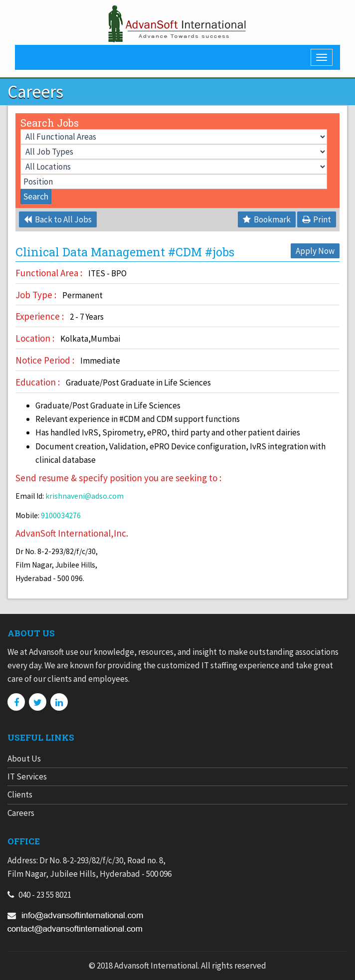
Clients (20, 794)
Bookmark (267, 219)
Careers (21, 813)
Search (36, 196)
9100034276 (61, 515)
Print (317, 219)
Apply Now (315, 251)
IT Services (27, 777)
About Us (24, 759)
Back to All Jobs (58, 219)
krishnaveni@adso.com (85, 496)
